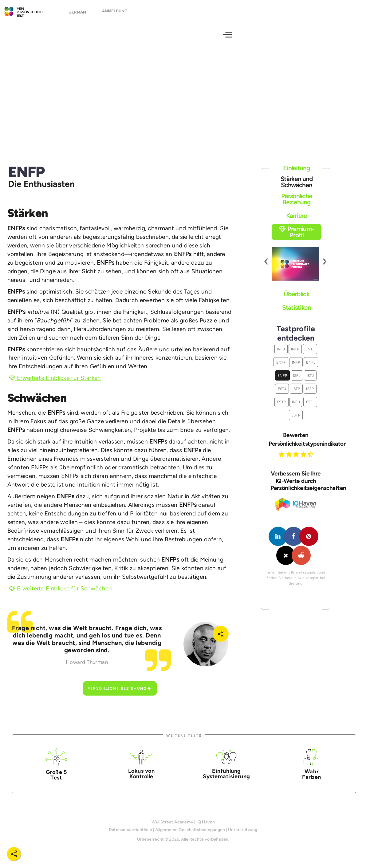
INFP (296, 368)
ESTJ (282, 394)
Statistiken (297, 313)
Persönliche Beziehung (120, 694)
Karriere (297, 221)
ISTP (296, 394)
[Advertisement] (183, 103)
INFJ (296, 407)
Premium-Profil (296, 238)
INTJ (281, 355)
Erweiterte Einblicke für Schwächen (61, 594)
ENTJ (310, 355)
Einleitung (296, 173)
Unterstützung (243, 835)
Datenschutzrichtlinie (130, 835)
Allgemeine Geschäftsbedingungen (190, 835)
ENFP (282, 381)
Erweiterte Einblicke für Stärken (55, 383)
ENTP (281, 368)
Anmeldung (115, 14)
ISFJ (297, 381)
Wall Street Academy (172, 828)
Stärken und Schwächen (297, 187)
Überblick (296, 300)
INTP (295, 355)
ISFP (310, 394)
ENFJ (311, 368)
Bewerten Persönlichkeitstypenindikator (296, 445)
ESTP (281, 407)
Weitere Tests (184, 741)
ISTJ (310, 381)
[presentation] (267, 266)
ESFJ (310, 407)
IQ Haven (206, 828)
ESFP (296, 421)
